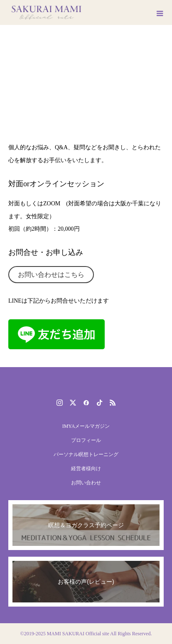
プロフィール (86, 440)
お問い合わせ (86, 483)
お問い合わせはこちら (51, 275)
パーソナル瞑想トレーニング (86, 454)
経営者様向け (86, 469)
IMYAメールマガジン (86, 426)
